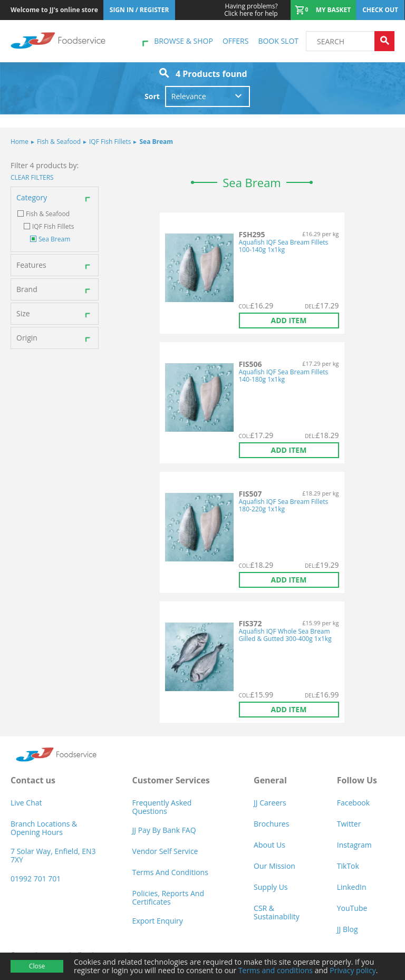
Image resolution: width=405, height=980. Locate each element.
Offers (235, 41)
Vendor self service (165, 851)
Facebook (353, 803)
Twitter (349, 824)
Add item (289, 320)
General (270, 780)
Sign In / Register (139, 10)
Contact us (33, 780)
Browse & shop (184, 41)
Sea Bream (153, 142)
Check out (380, 10)
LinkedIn (352, 887)
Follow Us (357, 780)
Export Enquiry (158, 921)
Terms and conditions (276, 970)
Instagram (354, 845)
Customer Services (171, 780)
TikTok (348, 866)
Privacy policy (353, 970)
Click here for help (251, 10)
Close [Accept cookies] (37, 966)
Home (20, 142)
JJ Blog (348, 929)
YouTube (352, 908)
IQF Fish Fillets (107, 142)
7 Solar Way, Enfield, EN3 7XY (53, 855)
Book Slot (278, 41)
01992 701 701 (36, 879)
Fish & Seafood (56, 142)
